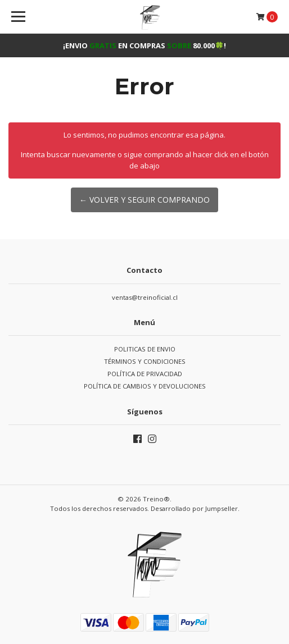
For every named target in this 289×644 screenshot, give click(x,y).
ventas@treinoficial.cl (145, 297)
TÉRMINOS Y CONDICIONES (145, 361)
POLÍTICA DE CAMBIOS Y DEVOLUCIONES (145, 386)
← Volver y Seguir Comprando (144, 200)
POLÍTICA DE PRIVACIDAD (145, 374)
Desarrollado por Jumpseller (194, 508)
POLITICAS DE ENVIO (145, 349)
